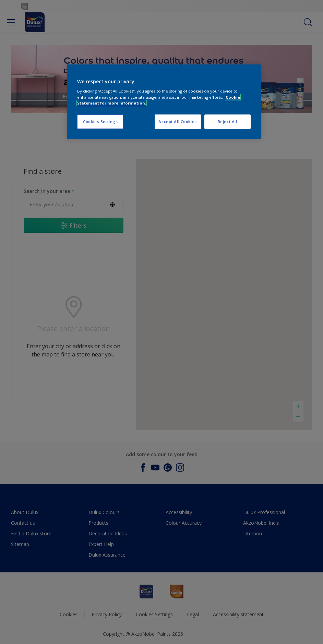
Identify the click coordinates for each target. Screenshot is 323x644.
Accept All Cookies (177, 121)
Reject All (228, 121)
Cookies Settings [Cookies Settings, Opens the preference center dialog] (100, 121)
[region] (164, 102)
